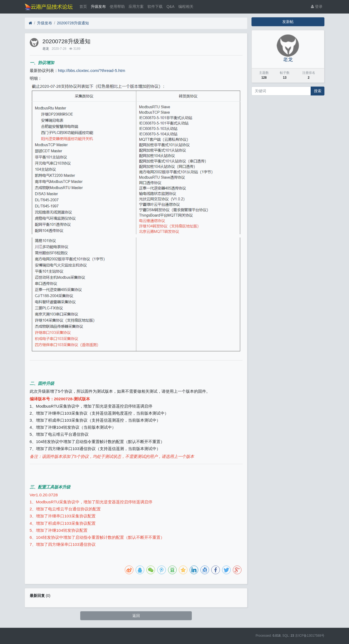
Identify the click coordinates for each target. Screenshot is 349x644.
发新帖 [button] (288, 22)
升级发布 (98, 6)
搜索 (318, 91)
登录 (317, 6)
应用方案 (136, 6)
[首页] (30, 23)
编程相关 (186, 6)
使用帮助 (117, 6)
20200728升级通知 (73, 23)
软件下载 (155, 6)
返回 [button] (136, 616)
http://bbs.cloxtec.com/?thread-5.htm (92, 70)
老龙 (46, 49)
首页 (83, 6)
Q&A (170, 6)
